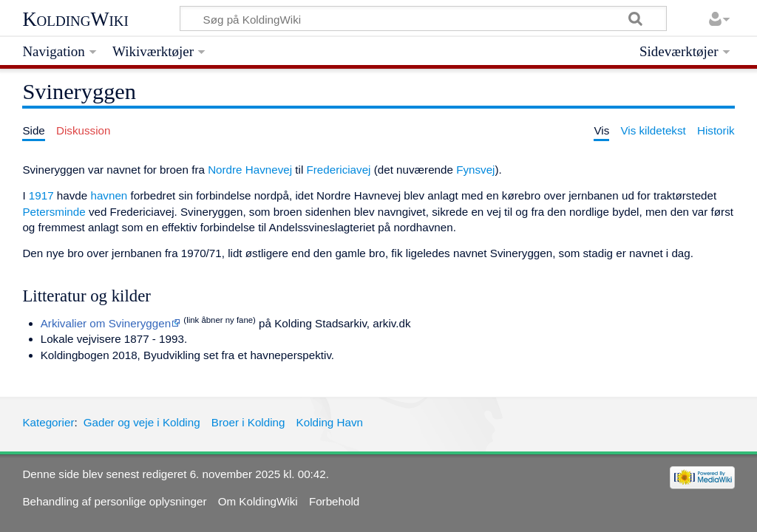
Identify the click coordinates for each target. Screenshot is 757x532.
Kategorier (48, 422)
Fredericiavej (339, 170)
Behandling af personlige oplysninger (114, 501)
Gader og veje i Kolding (142, 422)
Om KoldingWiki (258, 501)
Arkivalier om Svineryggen (106, 323)
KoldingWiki (75, 19)
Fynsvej (475, 170)
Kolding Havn (330, 422)
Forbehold (334, 501)
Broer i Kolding (248, 422)
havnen (109, 195)
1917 (41, 195)
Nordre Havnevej (250, 170)
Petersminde (54, 212)
